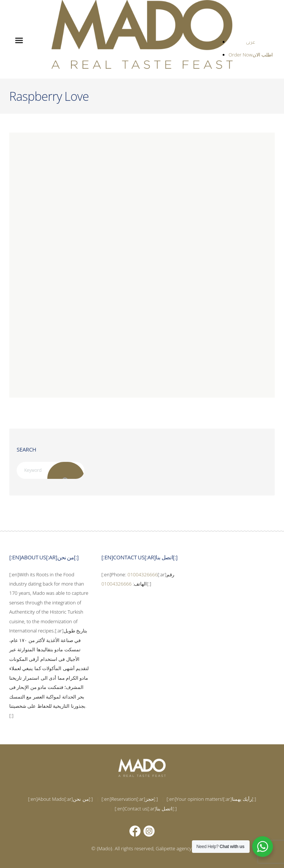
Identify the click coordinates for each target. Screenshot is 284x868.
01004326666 (143, 574)
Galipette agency (174, 848)
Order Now (241, 55)
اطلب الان (263, 55)
